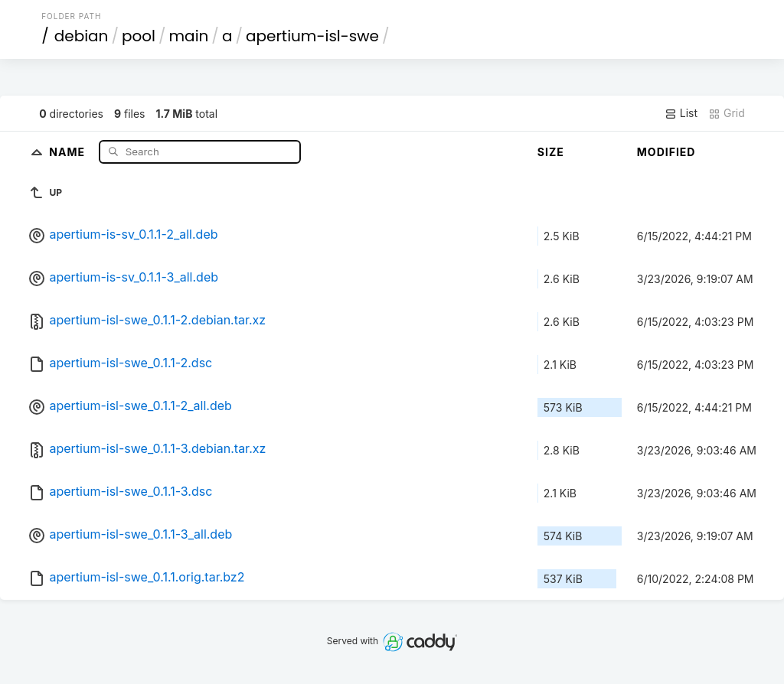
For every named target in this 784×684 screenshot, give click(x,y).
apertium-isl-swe (312, 36)
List (681, 113)
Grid (727, 113)
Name (69, 151)
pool (139, 36)
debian (82, 36)
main (189, 36)
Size (551, 152)
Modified (666, 152)
